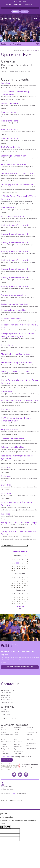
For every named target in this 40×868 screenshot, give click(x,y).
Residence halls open (11, 319)
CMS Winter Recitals (10, 147)
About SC (4, 728)
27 (22, 569)
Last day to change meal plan (14, 304)
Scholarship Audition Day (12, 438)
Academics (4, 730)
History (16, 732)
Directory (16, 5)
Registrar (16, 749)
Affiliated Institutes (6, 742)
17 (15, 567)
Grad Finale (6, 514)
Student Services (31, 730)
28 (25, 569)
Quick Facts (17, 744)
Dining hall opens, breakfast (14, 310)
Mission (16, 737)
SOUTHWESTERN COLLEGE (14, 800)
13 (22, 565)
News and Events (20, 51)
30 (12, 571)
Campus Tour (5, 747)
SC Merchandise (18, 751)
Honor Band (7, 392)
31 (15, 571)
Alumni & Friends (7, 700)
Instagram (26, 775)
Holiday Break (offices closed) (15, 225)
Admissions (4, 737)
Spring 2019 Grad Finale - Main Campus (19, 523)
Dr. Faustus (6, 467)
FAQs (3, 751)
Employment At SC (6, 749)
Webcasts (29, 746)
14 (25, 565)
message (14, 794)
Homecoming (18, 728)
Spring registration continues (14, 295)
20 (22, 567)
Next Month (20, 607)
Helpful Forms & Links (20, 730)
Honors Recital (8, 409)
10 (15, 565)
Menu (36, 19)
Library (16, 735)
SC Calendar (27, 5)
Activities (4, 732)
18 (17, 567)
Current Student (6, 695)
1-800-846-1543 (20, 2)
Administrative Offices (7, 735)
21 (25, 567)
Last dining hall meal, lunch (13, 156)
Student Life (30, 728)
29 (27, 569)
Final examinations (9, 112)
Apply (16, 12)
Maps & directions (21, 794)
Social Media (17, 754)
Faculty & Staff (6, 697)
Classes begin (7, 345)
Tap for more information (11, 44)
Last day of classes (9, 103)
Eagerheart (6, 83)
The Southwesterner (32, 732)
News (15, 739)
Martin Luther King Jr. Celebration (17, 363)
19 (20, 567)
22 (28, 567)
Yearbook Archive (31, 748)
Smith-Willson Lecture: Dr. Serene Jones (20, 400)
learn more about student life (20, 667)
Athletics (3, 744)
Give (24, 12)
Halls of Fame (5, 754)
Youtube (20, 775)
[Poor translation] (8, 827)
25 (17, 569)
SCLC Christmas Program (13, 216)
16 (12, 567)
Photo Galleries (18, 742)
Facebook (14, 775)
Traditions (29, 735)
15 (27, 565)
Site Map (4, 709)
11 (17, 565)
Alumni (3, 739)
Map (7, 5)
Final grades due (9, 208)
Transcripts (29, 737)
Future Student (6, 693)
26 (20, 569)
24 (15, 569)
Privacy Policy (5, 714)
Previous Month (20, 552)
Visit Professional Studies (9, 719)
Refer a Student (18, 747)
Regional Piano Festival (12, 430)
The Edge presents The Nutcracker (17, 173)
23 (12, 569)
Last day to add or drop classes (15, 371)
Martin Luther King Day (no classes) (17, 354)
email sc (7, 760)
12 (20, 565)
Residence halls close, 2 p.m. (14, 165)
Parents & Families (7, 702)
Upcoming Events (33, 51)
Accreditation (5, 712)
